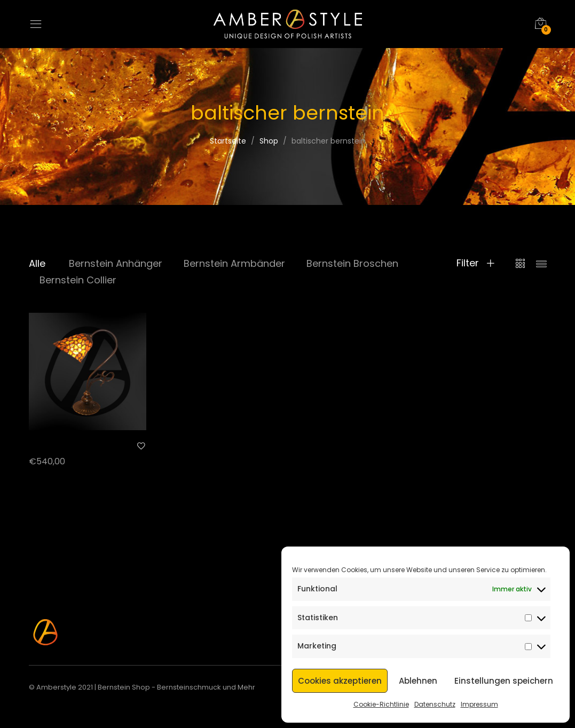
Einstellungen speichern (504, 681)
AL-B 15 (42, 445)
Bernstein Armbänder (234, 263)
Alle (37, 263)
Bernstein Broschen (352, 263)
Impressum (479, 704)
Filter (475, 263)
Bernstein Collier (78, 280)
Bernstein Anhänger (116, 263)
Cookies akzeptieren (340, 681)
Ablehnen (418, 681)
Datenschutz (435, 704)
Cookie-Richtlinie (381, 704)
